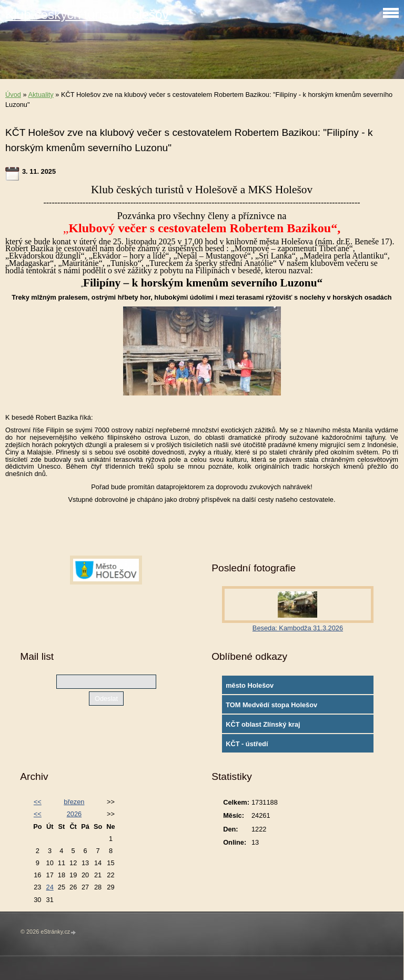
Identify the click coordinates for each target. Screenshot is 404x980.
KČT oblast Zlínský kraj (263, 724)
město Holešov (250, 685)
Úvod (13, 95)
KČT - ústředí (247, 744)
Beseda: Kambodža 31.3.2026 (298, 628)
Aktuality (41, 95)
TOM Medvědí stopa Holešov (271, 705)
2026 (74, 814)
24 (50, 887)
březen (74, 802)
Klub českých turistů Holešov (87, 14)
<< (38, 802)
